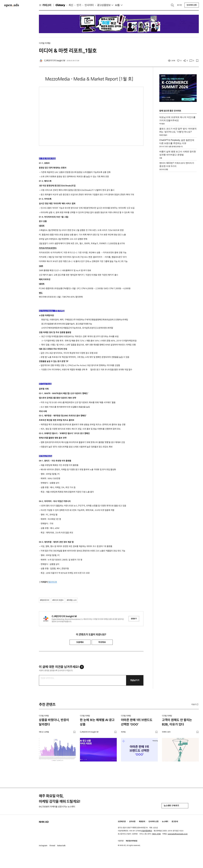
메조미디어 (52, 582)
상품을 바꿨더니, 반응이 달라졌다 (54, 722)
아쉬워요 (102, 642)
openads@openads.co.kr (178, 834)
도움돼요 (80, 642)
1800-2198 (156, 834)
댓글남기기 (135, 680)
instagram (43, 846)
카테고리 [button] (45, 5)
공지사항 (132, 821)
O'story (60, 5)
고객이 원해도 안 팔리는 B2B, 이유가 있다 (177, 722)
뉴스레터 (165, 821)
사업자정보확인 (147, 831)
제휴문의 (142, 821)
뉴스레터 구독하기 (175, 806)
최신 (71, 5)
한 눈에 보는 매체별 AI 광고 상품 (97, 722)
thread (52, 846)
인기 (79, 5)
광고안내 (175, 821)
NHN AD (44, 822)
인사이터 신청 (192, 5)
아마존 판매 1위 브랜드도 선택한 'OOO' (137, 722)
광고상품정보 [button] (104, 5)
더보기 (195, 704)
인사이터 (89, 5)
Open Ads (12, 5)
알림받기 (134, 619)
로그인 (179, 5)
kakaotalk (61, 846)
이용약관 (121, 841)
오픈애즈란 (122, 821)
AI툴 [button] (117, 5)
